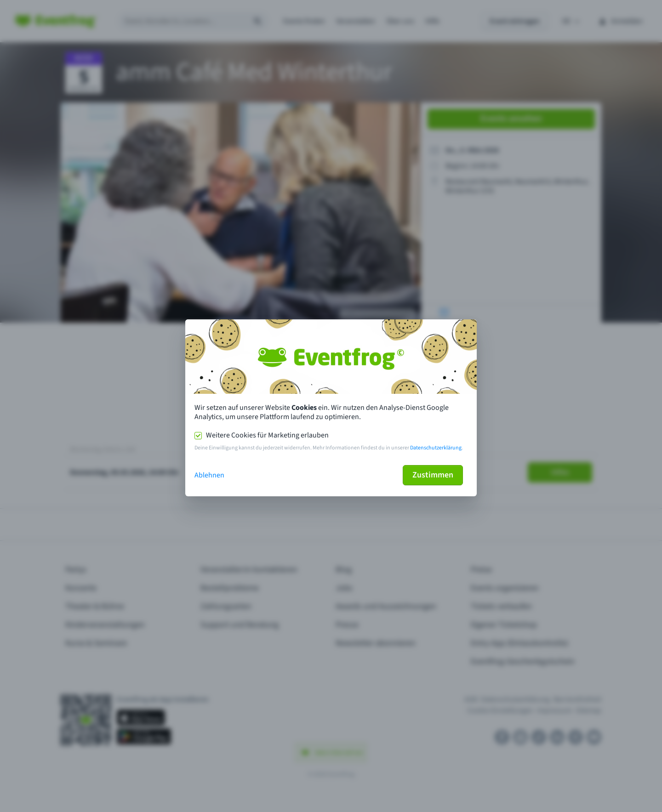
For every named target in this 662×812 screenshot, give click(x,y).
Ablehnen (209, 475)
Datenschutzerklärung (436, 448)
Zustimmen (433, 475)
